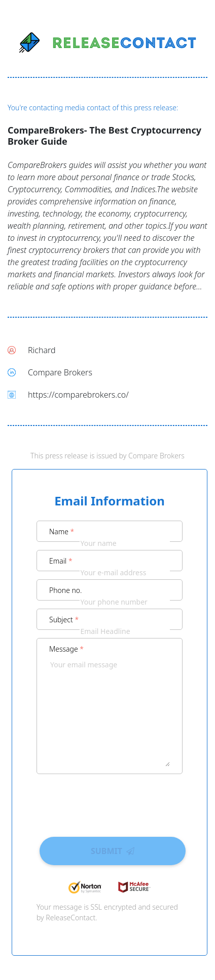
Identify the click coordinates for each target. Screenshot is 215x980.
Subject (64, 620)
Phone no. (66, 590)
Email (61, 561)
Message (66, 649)
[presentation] (110, 802)
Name (62, 531)
